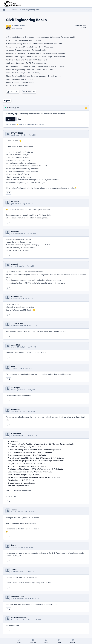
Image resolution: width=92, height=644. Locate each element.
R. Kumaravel (16, 433)
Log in (21, 119)
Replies (27, 92)
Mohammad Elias (17, 596)
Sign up (11, 119)
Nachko (14, 510)
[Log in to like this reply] (8, 193)
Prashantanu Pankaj (19, 618)
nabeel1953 (15, 345)
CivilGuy (14, 569)
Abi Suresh (15, 202)
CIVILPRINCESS (17, 133)
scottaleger (15, 388)
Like (10, 92)
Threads (14, 10)
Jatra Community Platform (35, 124)
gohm (13, 366)
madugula (15, 231)
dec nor (14, 545)
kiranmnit (15, 264)
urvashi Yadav (16, 296)
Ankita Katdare (19, 26)
